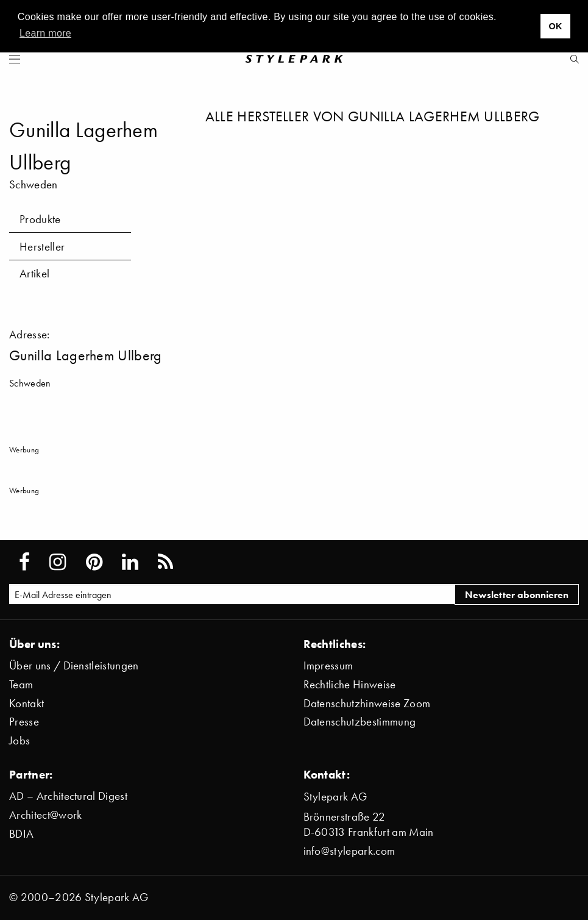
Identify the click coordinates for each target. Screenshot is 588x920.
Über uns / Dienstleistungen (74, 665)
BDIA (21, 834)
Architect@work (45, 815)
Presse (24, 722)
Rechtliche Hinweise (350, 684)
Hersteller (42, 247)
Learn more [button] (45, 33)
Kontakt (27, 703)
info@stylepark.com (349, 851)
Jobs (19, 740)
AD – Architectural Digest (68, 796)
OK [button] (555, 26)
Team (21, 684)
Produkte (40, 219)
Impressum (328, 665)
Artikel (34, 273)
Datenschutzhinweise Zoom (367, 703)
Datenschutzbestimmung (360, 722)
